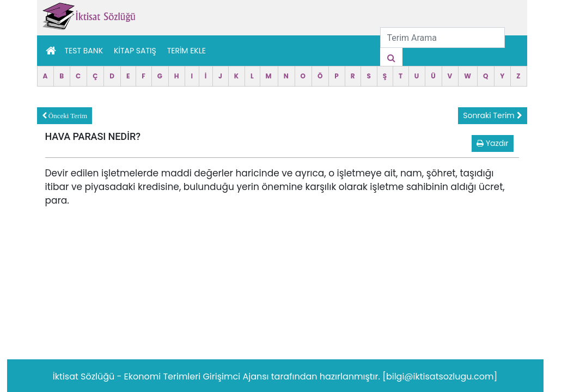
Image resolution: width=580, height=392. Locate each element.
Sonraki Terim (492, 115)
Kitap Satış (135, 51)
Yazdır (492, 143)
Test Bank (84, 51)
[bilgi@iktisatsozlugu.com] (440, 376)
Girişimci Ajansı (237, 376)
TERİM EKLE (187, 51)
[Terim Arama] (442, 38)
